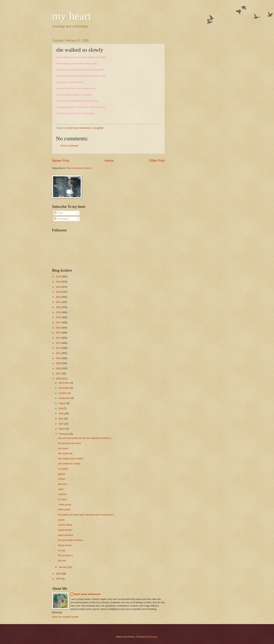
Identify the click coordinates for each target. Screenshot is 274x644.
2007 (59, 374)
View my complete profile (65, 617)
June (61, 413)
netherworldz (65, 530)
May (61, 419)
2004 (59, 579)
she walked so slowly (69, 464)
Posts (59, 213)
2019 (59, 312)
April (61, 424)
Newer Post (61, 161)
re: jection (63, 469)
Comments (61, 219)
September (65, 398)
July (61, 408)
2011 (59, 353)
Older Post (157, 161)
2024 (59, 287)
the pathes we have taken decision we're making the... (87, 515)
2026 (59, 277)
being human (65, 545)
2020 (59, 307)
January (63, 567)
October (63, 393)
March (62, 429)
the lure (62, 561)
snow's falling (65, 525)
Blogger (153, 637)
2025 (59, 282)
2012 (59, 348)
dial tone (62, 484)
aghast (62, 474)
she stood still (65, 453)
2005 (59, 574)
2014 (59, 338)
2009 (59, 363)
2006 (59, 379)
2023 (59, 292)
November (64, 388)
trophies (62, 494)
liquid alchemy (66, 535)
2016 (59, 328)
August (63, 403)
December (64, 383)
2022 (59, 297)
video (61, 489)
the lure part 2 (65, 555)
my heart (72, 16)
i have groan (65, 504)
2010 (59, 358)
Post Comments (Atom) (79, 168)
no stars (62, 499)
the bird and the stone (70, 443)
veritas (61, 479)
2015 (59, 333)
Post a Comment (69, 146)
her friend (63, 448)
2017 (59, 322)
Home (109, 161)
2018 (59, 317)
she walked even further (71, 459)
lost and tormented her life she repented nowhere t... (85, 438)
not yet (62, 550)
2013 (59, 343)
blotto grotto (64, 509)
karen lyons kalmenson (87, 594)
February (64, 434)
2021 (59, 302)
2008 (59, 368)
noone (61, 520)
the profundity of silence (71, 540)
